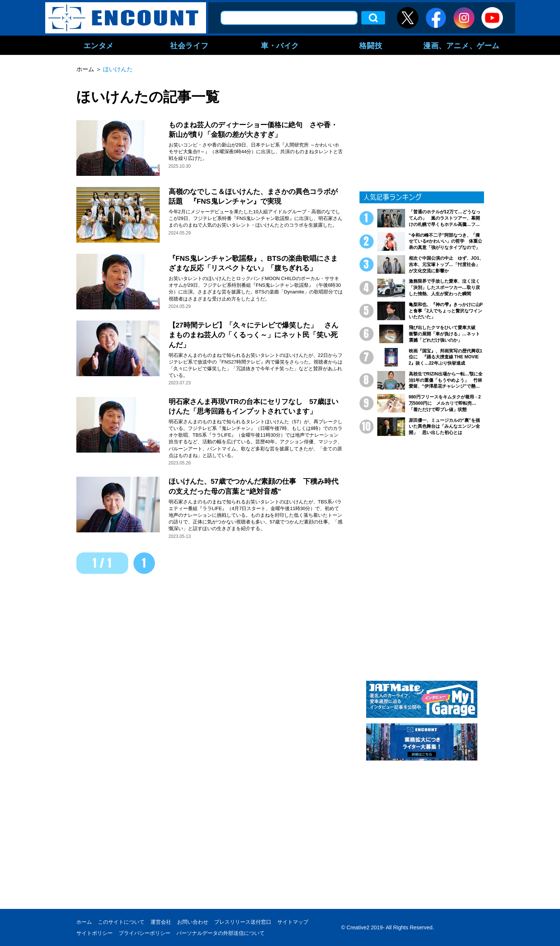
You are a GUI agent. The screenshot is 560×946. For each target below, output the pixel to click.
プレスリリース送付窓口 (243, 922)
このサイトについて (121, 922)
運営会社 (161, 922)
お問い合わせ (193, 922)
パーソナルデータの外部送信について (221, 933)
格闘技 (371, 45)
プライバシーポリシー (145, 933)
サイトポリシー (95, 933)
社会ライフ (189, 45)
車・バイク (280, 45)
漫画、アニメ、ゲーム (461, 45)
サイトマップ (293, 922)
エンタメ (99, 45)
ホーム (84, 922)
